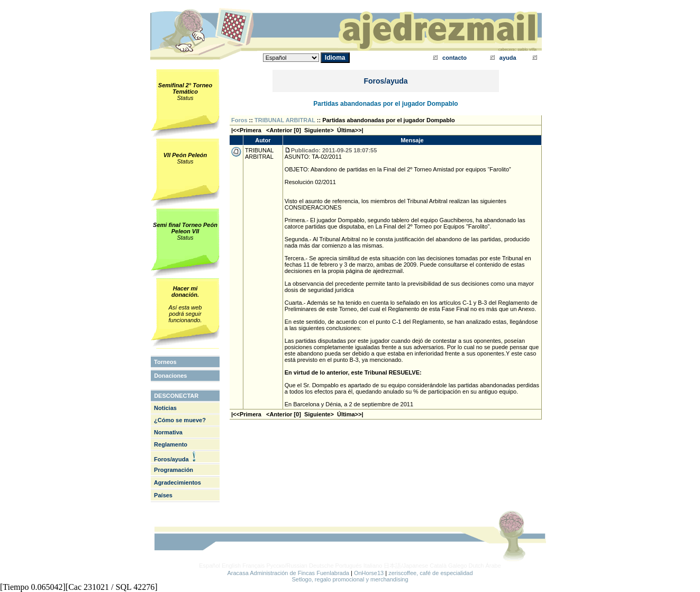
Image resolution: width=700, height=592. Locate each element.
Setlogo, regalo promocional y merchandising (350, 579)
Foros (239, 120)
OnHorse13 (369, 573)
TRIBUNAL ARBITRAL (285, 120)
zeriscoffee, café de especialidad (430, 573)
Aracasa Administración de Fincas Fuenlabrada (288, 573)
